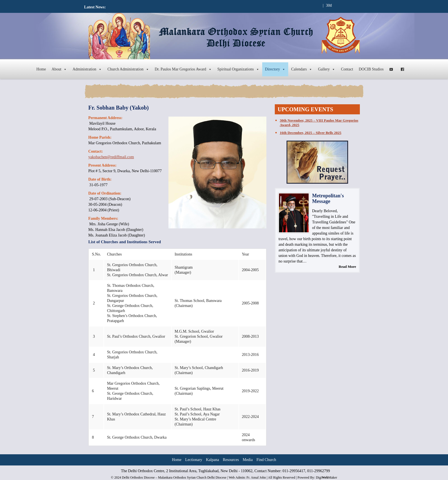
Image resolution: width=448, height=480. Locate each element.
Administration (87, 69)
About (59, 69)
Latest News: (95, 7)
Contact (347, 69)
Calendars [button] (302, 69)
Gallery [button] (327, 69)
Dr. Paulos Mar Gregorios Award (183, 69)
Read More (347, 267)
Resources (231, 460)
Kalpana (213, 460)
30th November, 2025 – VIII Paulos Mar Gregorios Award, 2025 (319, 123)
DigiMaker (327, 477)
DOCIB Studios (371, 69)
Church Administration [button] (128, 69)
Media (248, 460)
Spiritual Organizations (238, 69)
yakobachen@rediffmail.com (111, 157)
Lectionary (194, 460)
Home (41, 69)
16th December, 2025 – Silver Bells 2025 (311, 133)
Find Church (266, 460)
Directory (275, 69)
